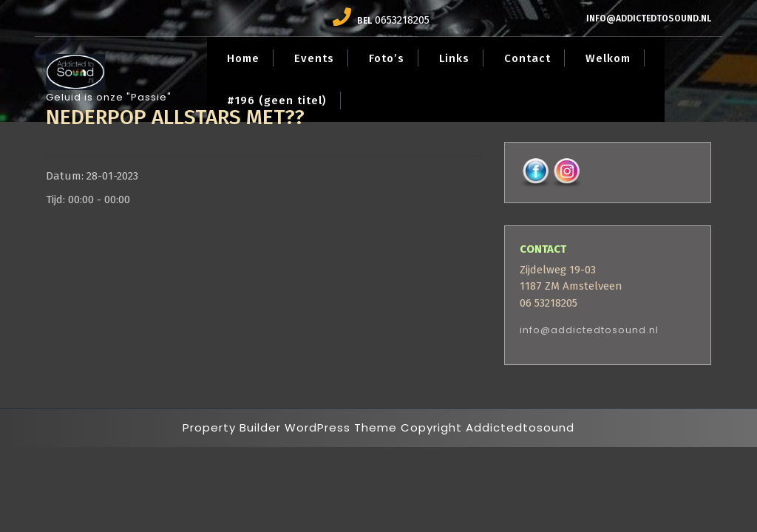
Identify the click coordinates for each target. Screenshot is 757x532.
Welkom (608, 58)
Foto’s (387, 58)
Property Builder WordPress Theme (290, 427)
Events (314, 58)
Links (454, 58)
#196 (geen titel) (277, 100)
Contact (527, 58)
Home (243, 58)
